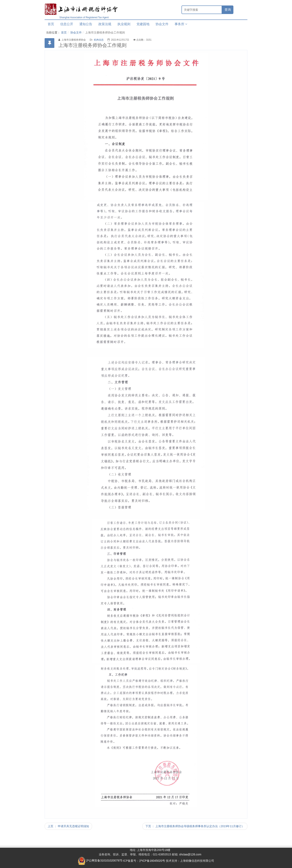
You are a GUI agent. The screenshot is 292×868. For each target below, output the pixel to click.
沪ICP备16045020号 (152, 860)
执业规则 (124, 24)
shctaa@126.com (190, 854)
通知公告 (86, 24)
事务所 (181, 24)
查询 (228, 10)
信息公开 (67, 24)
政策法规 (105, 24)
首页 (51, 24)
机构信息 (99, 40)
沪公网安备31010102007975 (100, 860)
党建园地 (143, 24)
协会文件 (162, 24)
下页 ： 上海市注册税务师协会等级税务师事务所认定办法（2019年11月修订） (195, 826)
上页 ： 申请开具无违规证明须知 (68, 826)
